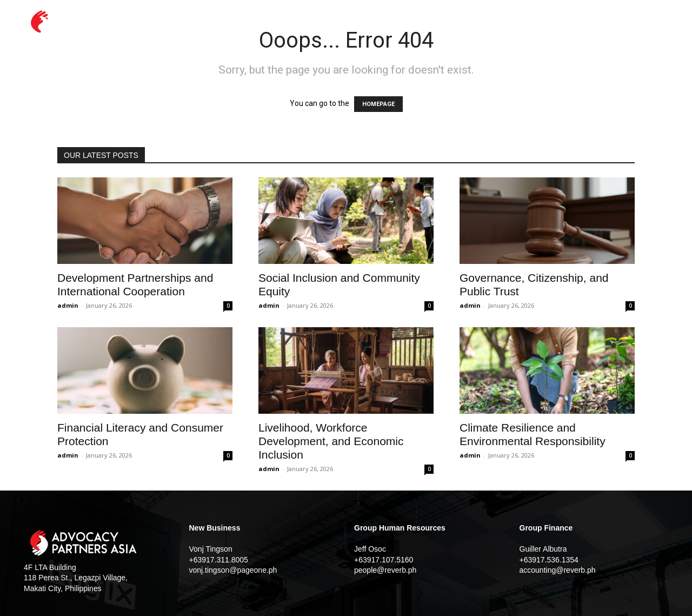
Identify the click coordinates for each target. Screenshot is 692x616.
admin (68, 305)
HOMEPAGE (378, 104)
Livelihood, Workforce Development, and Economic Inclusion (331, 441)
